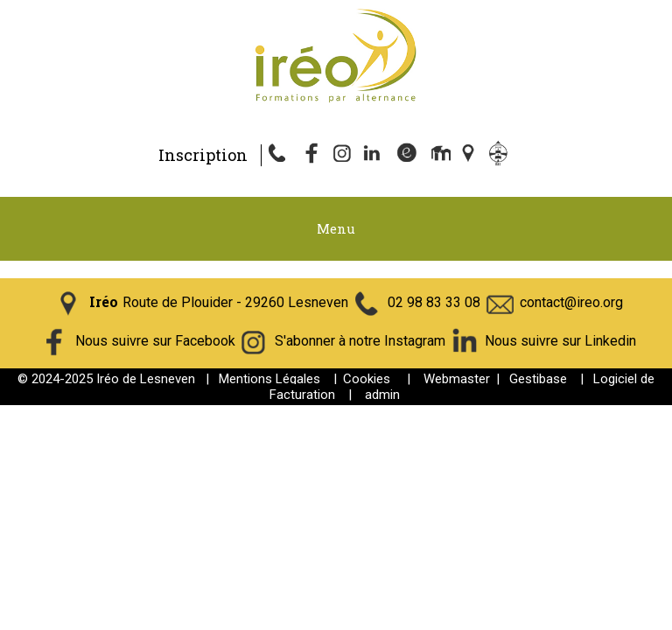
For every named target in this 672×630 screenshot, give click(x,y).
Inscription (203, 155)
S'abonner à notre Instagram (360, 341)
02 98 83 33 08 (434, 302)
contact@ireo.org (571, 302)
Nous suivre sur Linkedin (560, 341)
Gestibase (538, 379)
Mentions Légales (269, 379)
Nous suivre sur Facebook (155, 341)
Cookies (367, 379)
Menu (336, 228)
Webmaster (457, 379)
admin (382, 395)
